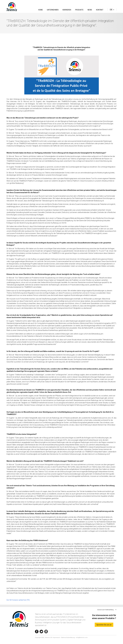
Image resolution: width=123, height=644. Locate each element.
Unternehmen (53, 10)
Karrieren (67, 10)
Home (41, 10)
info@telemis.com (82, 638)
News (90, 10)
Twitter (41, 631)
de (112, 10)
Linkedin (46, 631)
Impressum (56, 638)
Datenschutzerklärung (68, 638)
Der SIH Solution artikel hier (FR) (18, 600)
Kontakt (100, 10)
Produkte (79, 10)
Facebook (37, 631)
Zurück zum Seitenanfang (105, 610)
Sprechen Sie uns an (104, 625)
